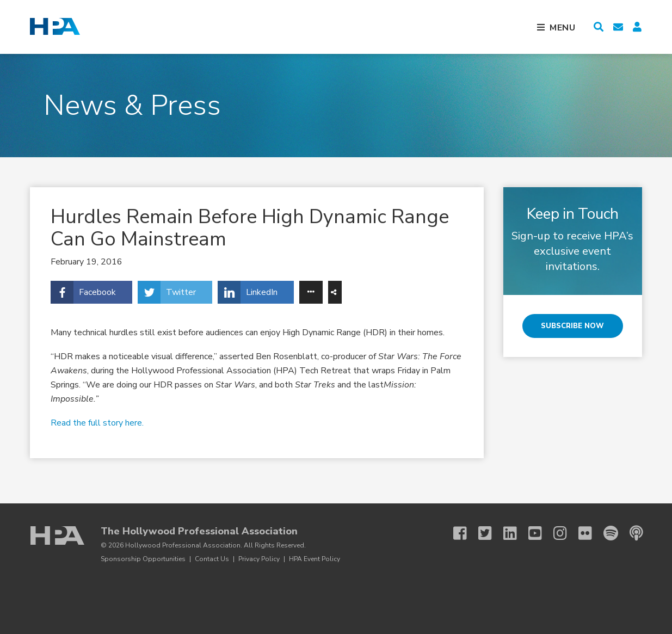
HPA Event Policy (315, 559)
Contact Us (212, 559)
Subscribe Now (572, 326)
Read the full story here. (97, 423)
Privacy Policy (259, 559)
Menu (563, 28)
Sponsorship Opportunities (143, 559)
